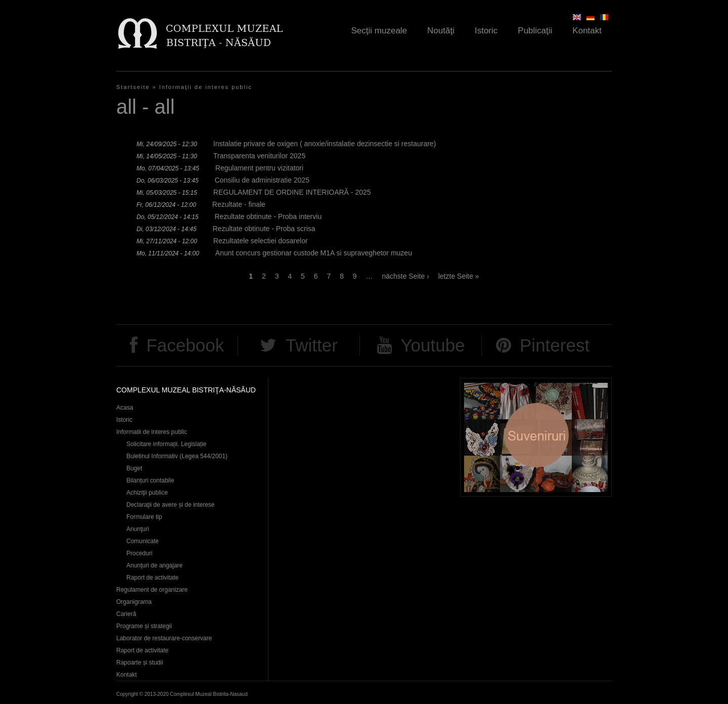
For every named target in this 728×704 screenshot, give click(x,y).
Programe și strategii (144, 626)
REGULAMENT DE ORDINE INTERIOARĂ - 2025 (292, 192)
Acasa (125, 408)
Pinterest (555, 345)
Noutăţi (441, 31)
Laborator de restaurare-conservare (164, 638)
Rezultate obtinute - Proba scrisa (264, 229)
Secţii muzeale (379, 31)
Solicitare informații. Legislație (167, 444)
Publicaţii (535, 31)
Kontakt (587, 31)
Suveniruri (536, 437)
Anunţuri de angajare (154, 565)
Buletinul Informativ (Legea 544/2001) (177, 456)
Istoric (486, 31)
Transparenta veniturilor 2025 (259, 156)
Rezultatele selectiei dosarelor (261, 241)
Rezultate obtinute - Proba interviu (268, 216)
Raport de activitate (152, 578)
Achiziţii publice (147, 493)
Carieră (126, 614)
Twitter (312, 345)
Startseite (133, 87)
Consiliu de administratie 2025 (262, 180)
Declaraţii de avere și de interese (171, 505)
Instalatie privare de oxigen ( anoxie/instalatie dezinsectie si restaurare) (325, 144)
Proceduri (139, 553)
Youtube (433, 345)
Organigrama (134, 602)
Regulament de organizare (152, 590)
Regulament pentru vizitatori (259, 168)
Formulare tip (144, 517)
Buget (134, 468)
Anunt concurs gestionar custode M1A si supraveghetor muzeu (314, 253)
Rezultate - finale (239, 204)
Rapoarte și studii (140, 663)
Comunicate (143, 541)
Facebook (185, 345)
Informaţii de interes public (206, 87)
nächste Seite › (405, 276)
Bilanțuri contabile (150, 480)
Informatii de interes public (152, 432)
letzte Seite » (459, 276)
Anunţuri (138, 529)
